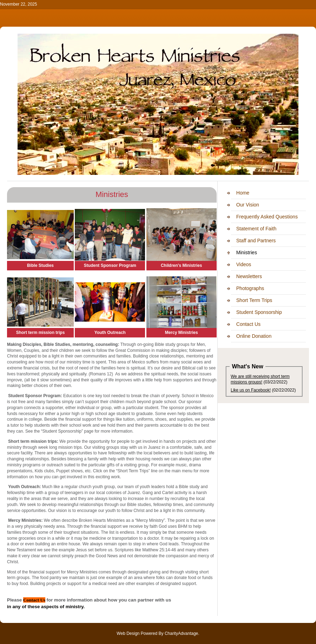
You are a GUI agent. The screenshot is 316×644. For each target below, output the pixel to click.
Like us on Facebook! (251, 390)
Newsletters (242, 276)
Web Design (128, 633)
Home (235, 193)
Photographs (243, 288)
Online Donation (246, 336)
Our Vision (240, 205)
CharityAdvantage (181, 633)
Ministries (239, 252)
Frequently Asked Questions (259, 217)
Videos (236, 264)
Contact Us (241, 324)
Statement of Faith (249, 229)
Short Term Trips (247, 300)
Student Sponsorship (252, 312)
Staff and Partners (248, 241)
